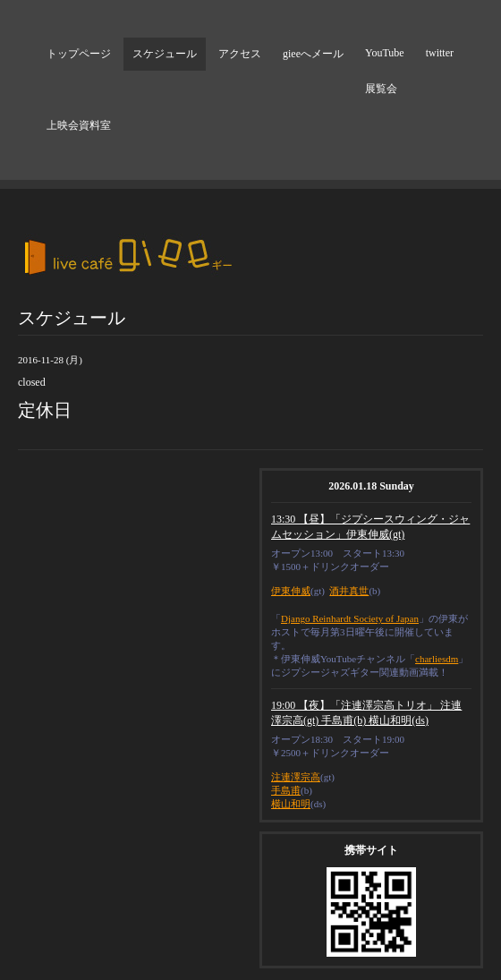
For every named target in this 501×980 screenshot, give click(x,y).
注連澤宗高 (296, 777)
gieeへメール (313, 54)
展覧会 (381, 89)
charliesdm (437, 659)
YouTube (385, 53)
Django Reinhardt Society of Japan (350, 618)
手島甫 (286, 790)
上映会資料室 (79, 125)
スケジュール (165, 54)
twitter (440, 53)
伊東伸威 (291, 591)
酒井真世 (349, 591)
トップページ (79, 54)
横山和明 (291, 804)
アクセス (240, 54)
